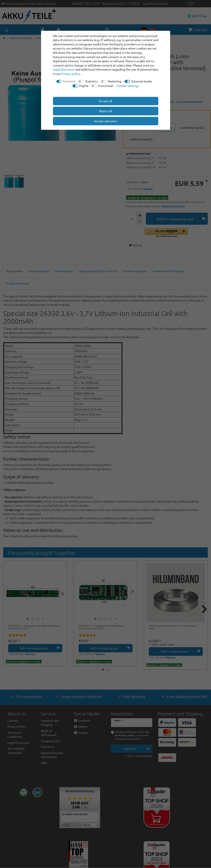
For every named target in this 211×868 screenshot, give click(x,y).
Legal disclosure (64, 69)
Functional (106, 86)
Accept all (105, 101)
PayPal (84, 86)
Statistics (92, 81)
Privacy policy (71, 74)
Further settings (128, 86)
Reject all (106, 111)
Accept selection (105, 121)
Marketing (115, 81)
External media (142, 81)
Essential (69, 81)
